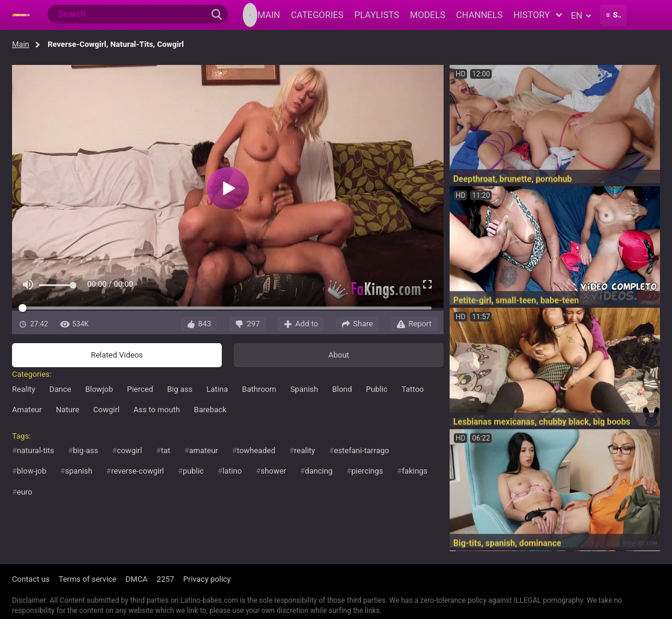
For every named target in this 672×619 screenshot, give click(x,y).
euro (25, 492)
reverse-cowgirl (138, 471)
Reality (24, 389)
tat (166, 450)
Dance (60, 389)
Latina (218, 389)
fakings (415, 471)
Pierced (140, 389)
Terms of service (88, 579)
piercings (368, 471)
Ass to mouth (157, 410)
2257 (166, 579)
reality (304, 450)
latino (232, 471)
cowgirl (129, 450)
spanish (78, 471)
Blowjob (99, 389)
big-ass (85, 450)
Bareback (210, 410)
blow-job (32, 471)
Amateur (27, 410)
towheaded (256, 450)
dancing (319, 471)
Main (21, 44)
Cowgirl (106, 410)
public (193, 471)
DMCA (137, 579)
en (581, 16)
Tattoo (413, 389)
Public (377, 389)
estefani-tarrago (361, 450)
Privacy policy (207, 579)
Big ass (180, 389)
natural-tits (35, 450)
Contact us (31, 579)
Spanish (304, 389)
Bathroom (259, 389)
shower (273, 471)
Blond (342, 389)
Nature (68, 410)
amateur (203, 450)
